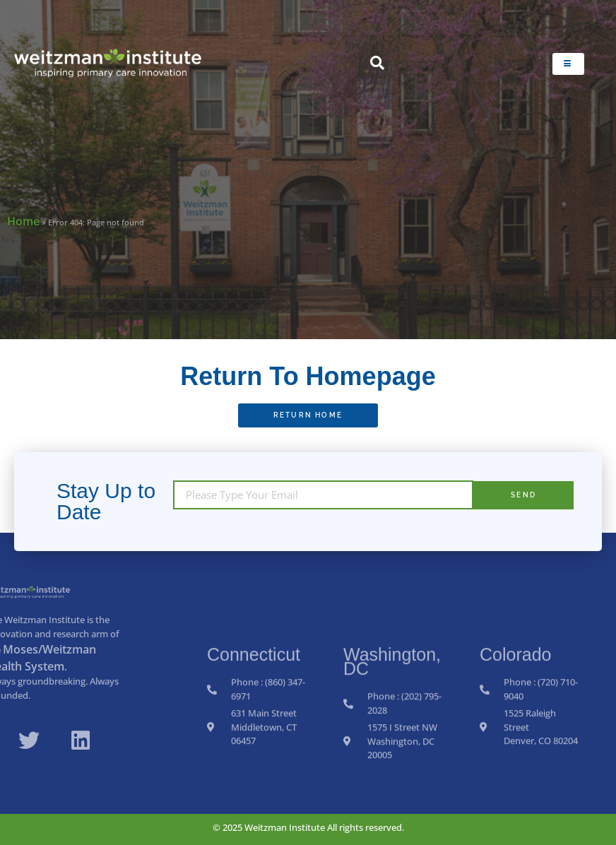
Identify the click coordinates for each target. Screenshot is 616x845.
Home (23, 221)
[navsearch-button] (377, 64)
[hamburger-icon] (568, 64)
